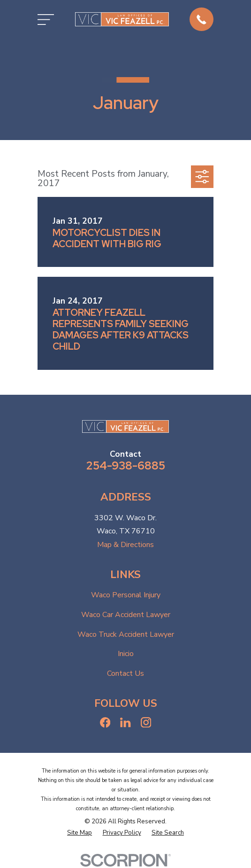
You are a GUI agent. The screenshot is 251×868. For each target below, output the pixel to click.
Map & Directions (125, 545)
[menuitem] (80, 833)
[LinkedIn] (125, 722)
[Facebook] (105, 722)
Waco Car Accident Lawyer (126, 615)
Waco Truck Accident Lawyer (126, 634)
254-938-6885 (126, 465)
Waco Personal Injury (126, 595)
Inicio (126, 654)
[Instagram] (146, 722)
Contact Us (125, 673)
